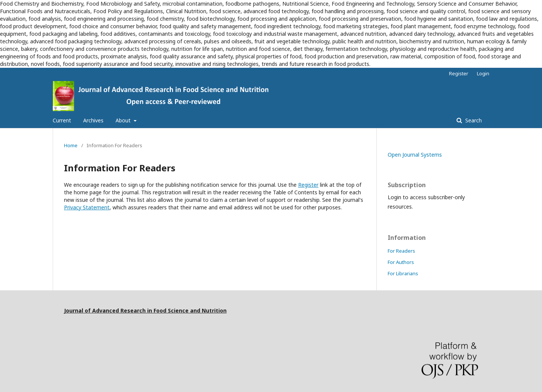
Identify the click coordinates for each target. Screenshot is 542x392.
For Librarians (403, 273)
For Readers (401, 251)
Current (62, 120)
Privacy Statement (87, 207)
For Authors (401, 262)
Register (459, 73)
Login (483, 73)
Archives (93, 120)
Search (473, 120)
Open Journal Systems (415, 155)
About (124, 120)
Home (71, 145)
